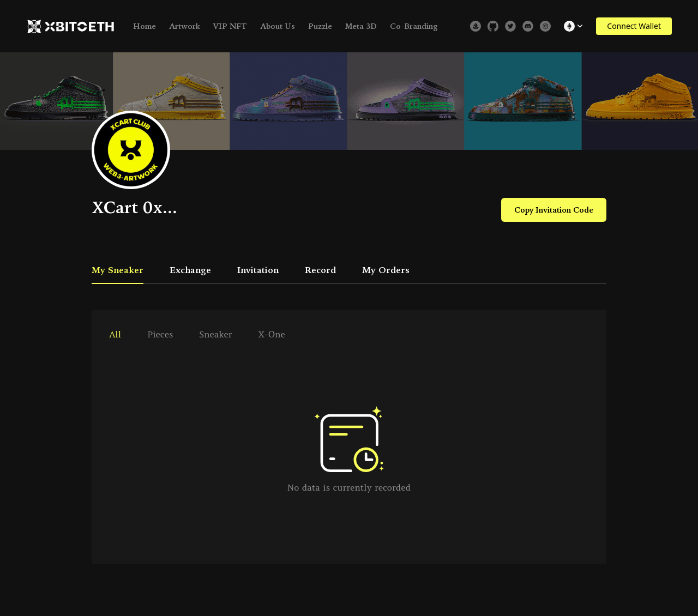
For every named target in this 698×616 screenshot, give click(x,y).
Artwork (185, 26)
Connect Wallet (634, 26)
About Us (278, 26)
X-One (272, 334)
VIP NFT (230, 26)
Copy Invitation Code (554, 210)
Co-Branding (414, 26)
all (115, 334)
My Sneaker (118, 270)
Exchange (190, 270)
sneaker (215, 334)
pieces (160, 334)
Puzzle (320, 26)
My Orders (386, 270)
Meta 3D (361, 26)
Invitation (258, 270)
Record (320, 270)
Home (145, 26)
